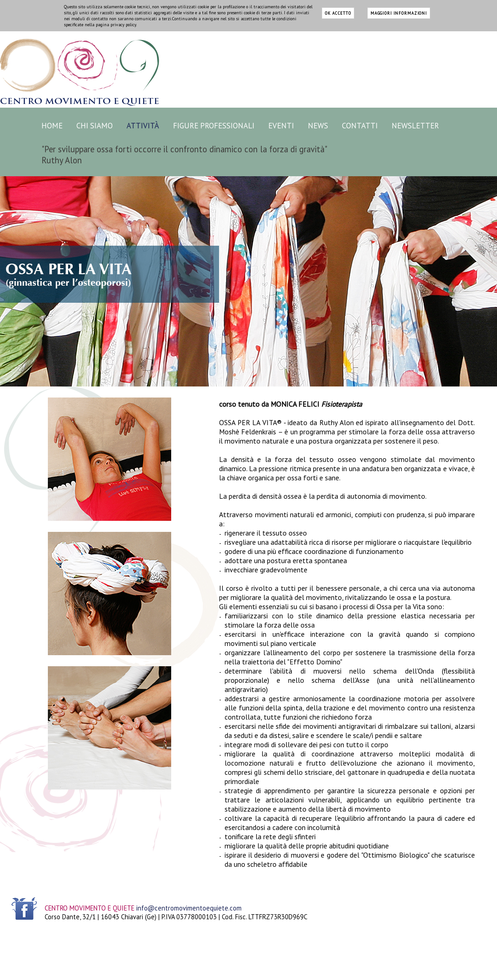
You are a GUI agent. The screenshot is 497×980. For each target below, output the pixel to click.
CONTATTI (360, 126)
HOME (52, 126)
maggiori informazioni (399, 13)
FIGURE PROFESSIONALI (214, 126)
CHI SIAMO (95, 126)
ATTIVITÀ (143, 126)
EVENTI (281, 126)
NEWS (318, 126)
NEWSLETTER (415, 126)
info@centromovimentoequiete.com (189, 908)
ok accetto (338, 13)
